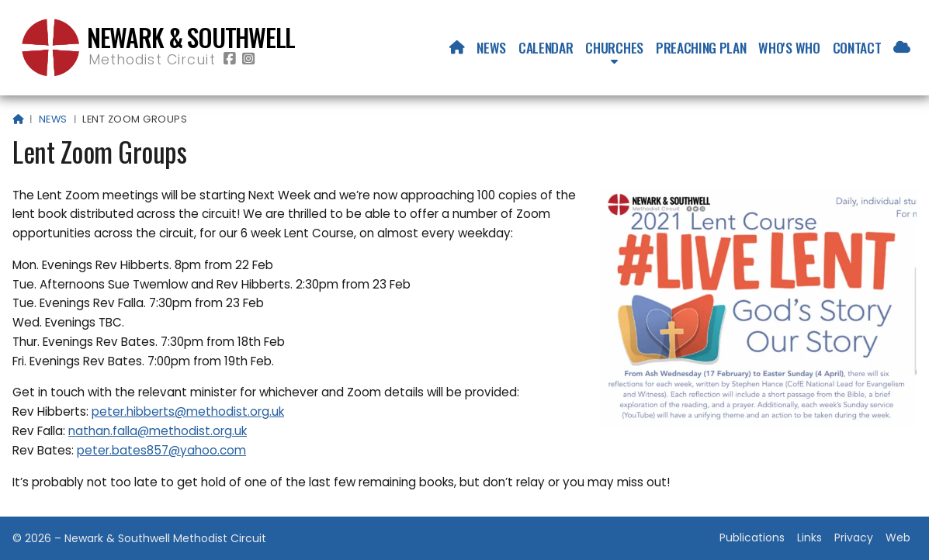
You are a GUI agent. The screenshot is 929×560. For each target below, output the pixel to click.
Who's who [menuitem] (789, 47)
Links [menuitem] (809, 538)
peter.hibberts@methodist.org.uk (188, 411)
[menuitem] (457, 47)
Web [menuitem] (898, 538)
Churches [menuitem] (614, 47)
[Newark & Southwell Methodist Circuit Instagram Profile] (248, 59)
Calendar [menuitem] (546, 47)
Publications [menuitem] (752, 538)
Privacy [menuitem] (854, 538)
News (53, 119)
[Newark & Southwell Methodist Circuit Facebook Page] (230, 59)
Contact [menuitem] (857, 47)
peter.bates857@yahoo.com (161, 450)
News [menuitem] (491, 47)
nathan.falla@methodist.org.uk (158, 431)
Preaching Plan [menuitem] (701, 47)
